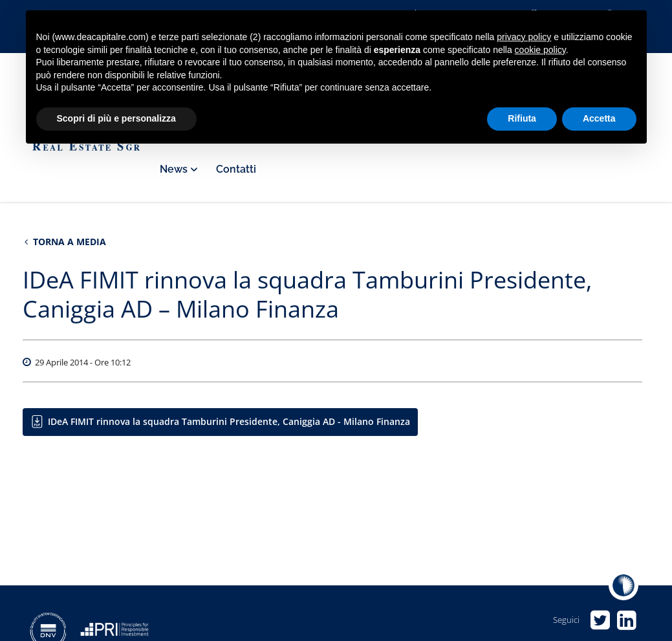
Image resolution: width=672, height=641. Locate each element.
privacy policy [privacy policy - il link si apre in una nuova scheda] (524, 37)
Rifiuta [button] (522, 118)
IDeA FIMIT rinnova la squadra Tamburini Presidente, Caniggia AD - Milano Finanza (229, 421)
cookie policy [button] (540, 50)
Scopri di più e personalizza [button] (116, 118)
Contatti (236, 169)
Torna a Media (65, 242)
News (178, 169)
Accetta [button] (599, 118)
